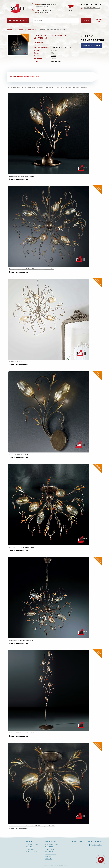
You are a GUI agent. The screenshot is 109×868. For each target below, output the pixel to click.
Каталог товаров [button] (20, 20)
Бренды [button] (99, 20)
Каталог (21, 30)
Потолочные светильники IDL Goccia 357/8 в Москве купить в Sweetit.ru (31, 269)
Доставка (29, 847)
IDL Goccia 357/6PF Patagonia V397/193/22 (22, 547)
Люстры (31, 30)
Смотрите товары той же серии (29, 77)
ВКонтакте (78, 842)
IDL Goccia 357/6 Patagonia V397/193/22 (21, 640)
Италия (54, 50)
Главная (10, 30)
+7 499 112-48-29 (91, 5)
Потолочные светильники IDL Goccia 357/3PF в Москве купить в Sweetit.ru (32, 826)
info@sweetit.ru (97, 845)
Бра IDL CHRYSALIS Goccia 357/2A (19, 455)
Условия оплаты (32, 844)
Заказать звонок (92, 8)
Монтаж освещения (33, 852)
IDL (52, 53)
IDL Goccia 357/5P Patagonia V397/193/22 (21, 733)
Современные (56, 61)
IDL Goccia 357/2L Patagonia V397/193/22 (21, 176)
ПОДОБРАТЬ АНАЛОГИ (91, 46)
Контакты (49, 859)
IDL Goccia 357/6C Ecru (16, 362)
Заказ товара (31, 849)
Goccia (54, 56)
